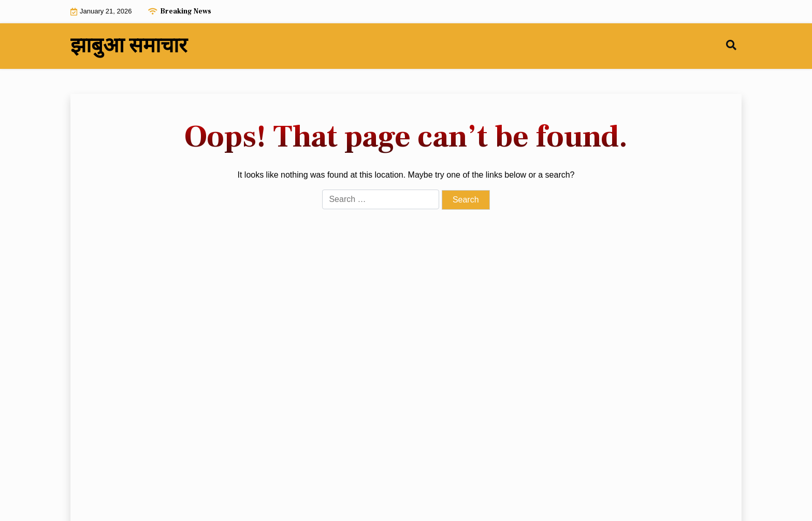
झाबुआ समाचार (129, 46)
